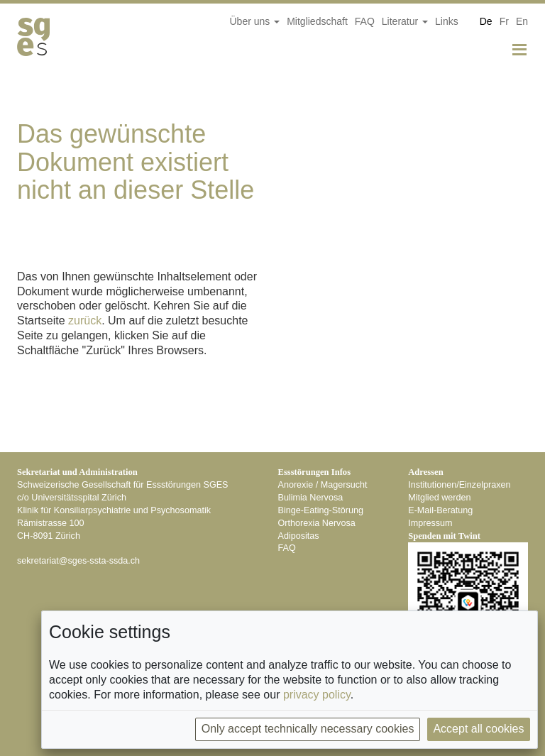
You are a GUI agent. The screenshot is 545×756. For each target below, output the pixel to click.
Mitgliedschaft (317, 21)
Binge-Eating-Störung (321, 510)
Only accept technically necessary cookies (308, 729)
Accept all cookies (478, 729)
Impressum (430, 523)
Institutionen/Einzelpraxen (459, 485)
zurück (85, 321)
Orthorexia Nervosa (317, 523)
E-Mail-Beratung (440, 510)
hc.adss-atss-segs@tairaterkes (78, 561)
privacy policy (317, 695)
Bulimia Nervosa (311, 498)
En (522, 21)
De (486, 21)
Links (447, 21)
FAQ (365, 21)
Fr (504, 21)
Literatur (405, 21)
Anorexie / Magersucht (323, 485)
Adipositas (299, 536)
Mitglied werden (439, 498)
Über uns (255, 21)
